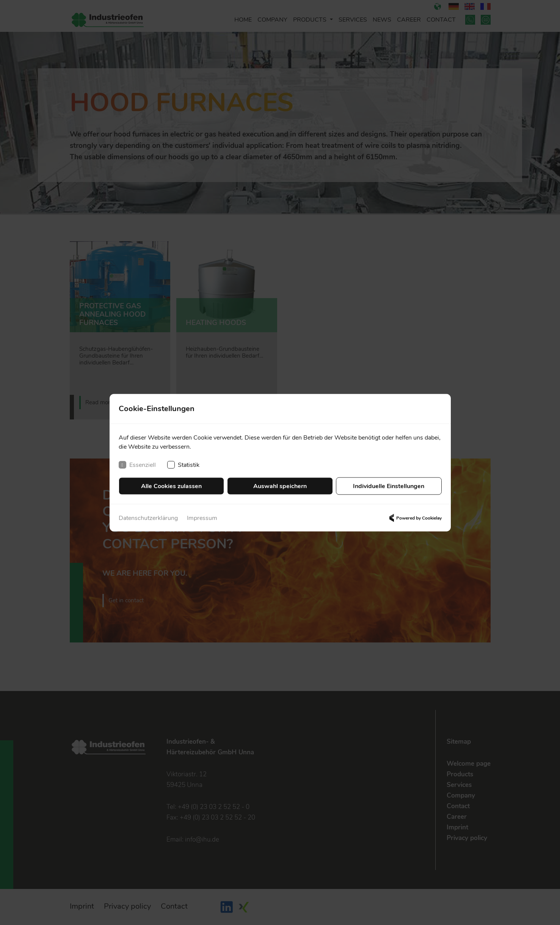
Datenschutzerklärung (148, 518)
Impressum (202, 518)
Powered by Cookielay (414, 518)
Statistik (183, 465)
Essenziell (137, 465)
